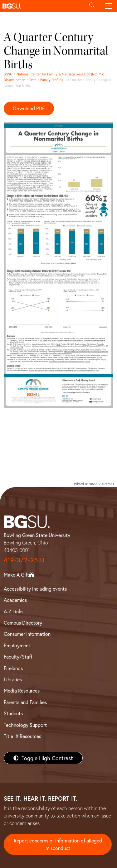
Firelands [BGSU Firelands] (13, 668)
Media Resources (22, 691)
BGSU (8, 74)
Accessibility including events (35, 589)
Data (33, 80)
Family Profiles (52, 80)
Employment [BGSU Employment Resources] (17, 645)
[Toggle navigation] (109, 6)
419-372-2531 (24, 560)
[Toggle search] (92, 6)
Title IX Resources (22, 736)
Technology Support (25, 725)
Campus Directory (23, 623)
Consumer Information (27, 634)
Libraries (13, 679)
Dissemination (15, 80)
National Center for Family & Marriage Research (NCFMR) (60, 74)
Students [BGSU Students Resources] (13, 713)
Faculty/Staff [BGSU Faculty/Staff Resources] (18, 657)
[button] (42, 6)
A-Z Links (14, 611)
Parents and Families (25, 702)
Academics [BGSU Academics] (15, 600)
